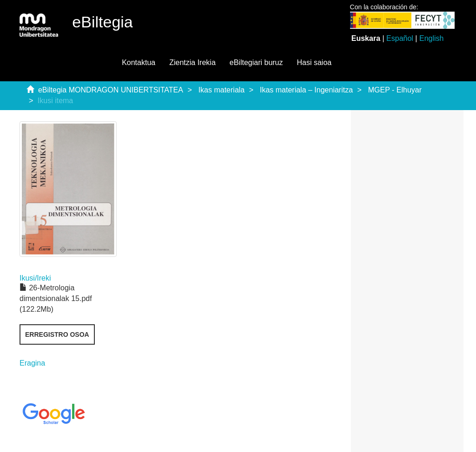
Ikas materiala (222, 90)
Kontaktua (139, 62)
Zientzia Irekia (192, 62)
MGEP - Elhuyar (395, 90)
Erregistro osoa (57, 334)
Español (400, 38)
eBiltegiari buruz (256, 62)
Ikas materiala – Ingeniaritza (306, 90)
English (431, 38)
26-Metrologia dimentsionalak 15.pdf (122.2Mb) (56, 298)
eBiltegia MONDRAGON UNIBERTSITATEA (111, 90)
